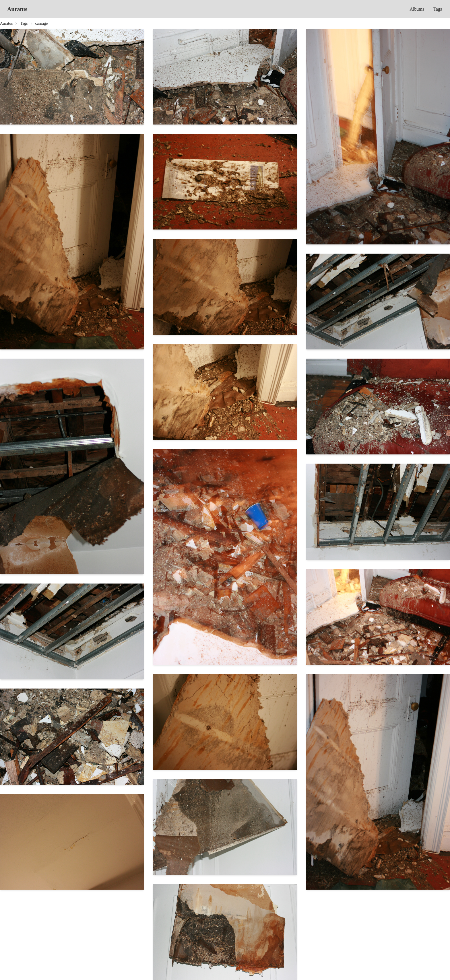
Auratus (17, 9)
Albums (417, 9)
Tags (438, 9)
